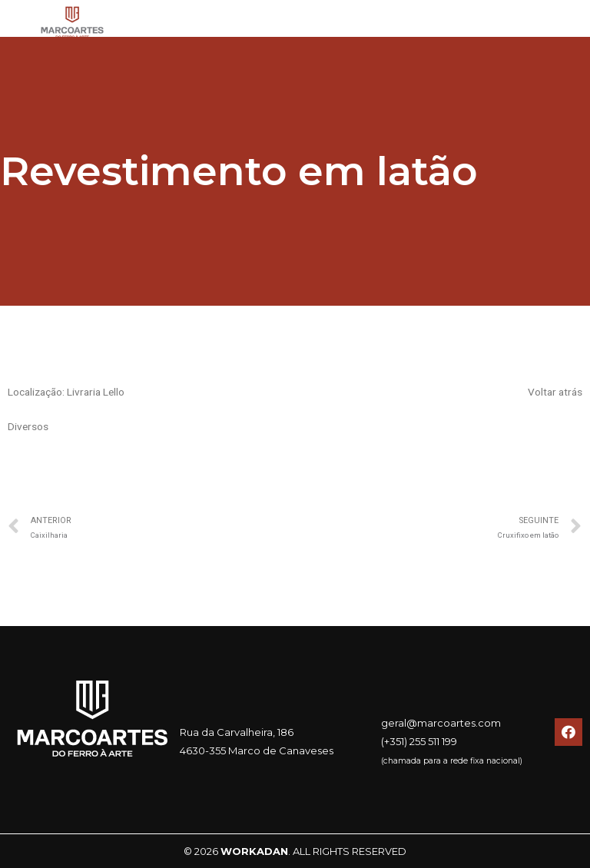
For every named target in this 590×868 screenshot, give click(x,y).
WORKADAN (254, 851)
